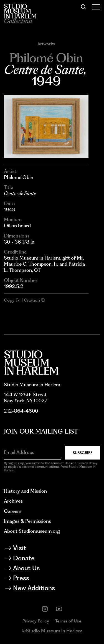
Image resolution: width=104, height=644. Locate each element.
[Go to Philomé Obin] (46, 58)
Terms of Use (68, 621)
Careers (13, 511)
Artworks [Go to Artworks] (46, 44)
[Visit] (52, 549)
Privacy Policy (36, 621)
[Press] (52, 579)
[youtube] (59, 609)
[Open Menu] (96, 7)
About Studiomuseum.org (32, 531)
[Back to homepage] (20, 11)
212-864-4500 (21, 411)
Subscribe (83, 453)
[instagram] (45, 609)
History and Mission (25, 491)
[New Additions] (52, 589)
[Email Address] (32, 452)
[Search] (83, 7)
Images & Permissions (27, 521)
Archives (13, 501)
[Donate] (52, 559)
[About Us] (52, 569)
